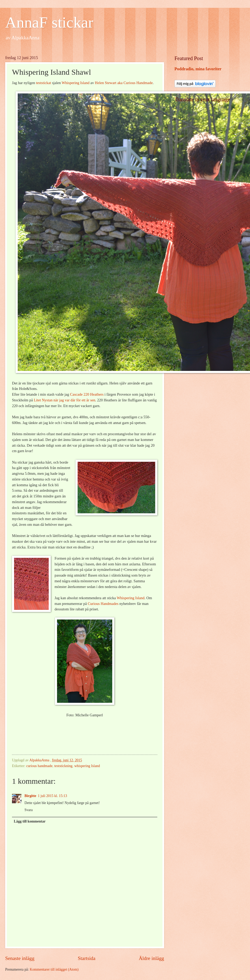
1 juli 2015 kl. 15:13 (52, 796)
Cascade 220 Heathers (87, 394)
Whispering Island (76, 83)
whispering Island (87, 766)
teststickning (63, 766)
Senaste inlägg (20, 958)
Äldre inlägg (151, 958)
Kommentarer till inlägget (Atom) (54, 969)
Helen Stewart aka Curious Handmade (124, 83)
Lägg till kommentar (30, 821)
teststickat (43, 83)
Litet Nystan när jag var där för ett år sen (65, 400)
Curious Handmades (103, 604)
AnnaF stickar (49, 22)
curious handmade (39, 766)
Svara (29, 810)
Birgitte (30, 796)
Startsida (87, 958)
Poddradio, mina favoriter (198, 69)
